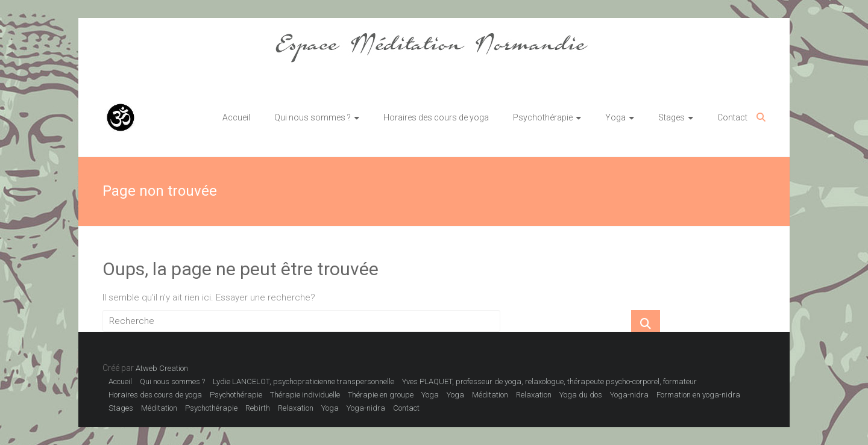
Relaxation (534, 395)
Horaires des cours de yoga (436, 117)
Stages (671, 117)
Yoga (615, 117)
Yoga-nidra (629, 395)
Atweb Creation (162, 368)
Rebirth (258, 408)
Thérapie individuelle (305, 395)
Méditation (490, 395)
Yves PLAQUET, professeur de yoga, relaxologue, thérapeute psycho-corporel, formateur (549, 381)
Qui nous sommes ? (313, 117)
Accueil (236, 117)
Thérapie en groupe (381, 395)
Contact (732, 117)
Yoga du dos (581, 395)
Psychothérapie (543, 117)
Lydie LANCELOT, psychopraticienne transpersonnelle (303, 381)
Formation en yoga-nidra (698, 395)
